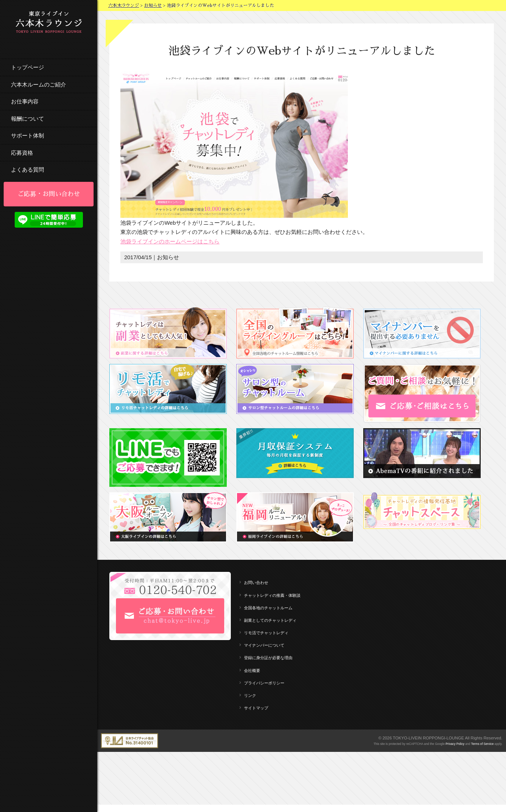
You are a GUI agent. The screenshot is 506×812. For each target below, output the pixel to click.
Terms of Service (482, 744)
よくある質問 (28, 170)
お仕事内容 (25, 101)
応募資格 (22, 153)
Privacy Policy (455, 744)
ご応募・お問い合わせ (49, 194)
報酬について (28, 119)
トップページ (28, 67)
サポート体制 (28, 135)
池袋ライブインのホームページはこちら (170, 241)
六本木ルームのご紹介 (39, 84)
